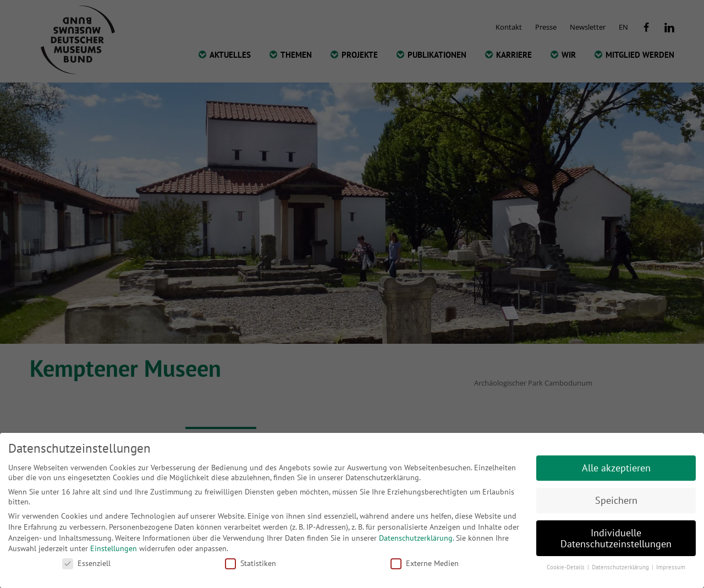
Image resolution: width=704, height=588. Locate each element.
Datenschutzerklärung (416, 538)
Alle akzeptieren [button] (616, 468)
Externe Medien (425, 563)
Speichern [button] (616, 500)
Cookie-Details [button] (566, 567)
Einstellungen (114, 548)
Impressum (671, 567)
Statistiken (251, 563)
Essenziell (86, 563)
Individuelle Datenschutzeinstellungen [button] (616, 538)
